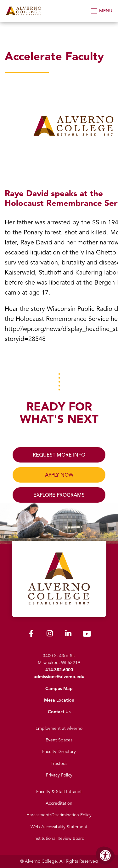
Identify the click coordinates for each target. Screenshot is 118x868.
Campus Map (59, 689)
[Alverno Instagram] (50, 635)
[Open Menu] (102, 11)
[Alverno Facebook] (31, 635)
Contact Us (59, 712)
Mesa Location (59, 700)
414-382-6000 (59, 670)
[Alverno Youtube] (87, 635)
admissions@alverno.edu (59, 677)
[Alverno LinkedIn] (68, 635)
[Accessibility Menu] (105, 855)
